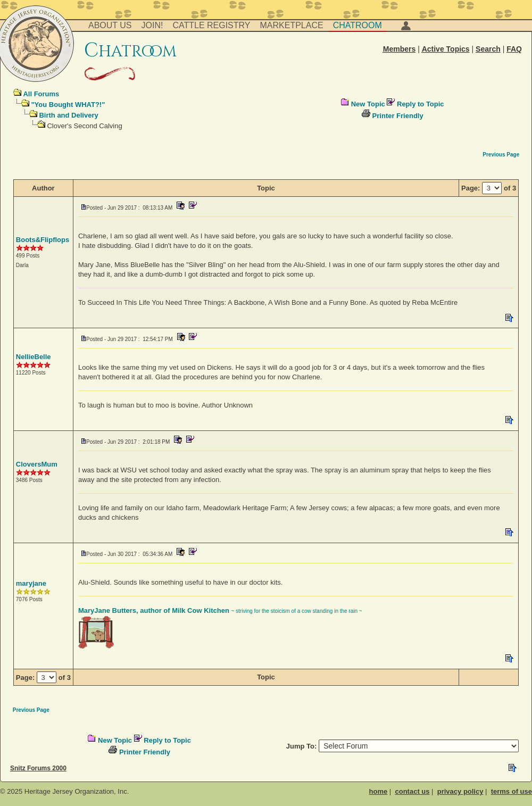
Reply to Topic (421, 104)
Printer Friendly (398, 116)
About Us (110, 25)
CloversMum (37, 464)
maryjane (31, 583)
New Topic (368, 104)
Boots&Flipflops (43, 240)
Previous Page (501, 155)
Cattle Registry (211, 25)
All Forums (41, 94)
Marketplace (292, 25)
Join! (152, 25)
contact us (412, 791)
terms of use (512, 791)
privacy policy (460, 791)
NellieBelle (34, 357)
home (379, 791)
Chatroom (358, 25)
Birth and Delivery (68, 115)
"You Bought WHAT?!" (68, 105)
